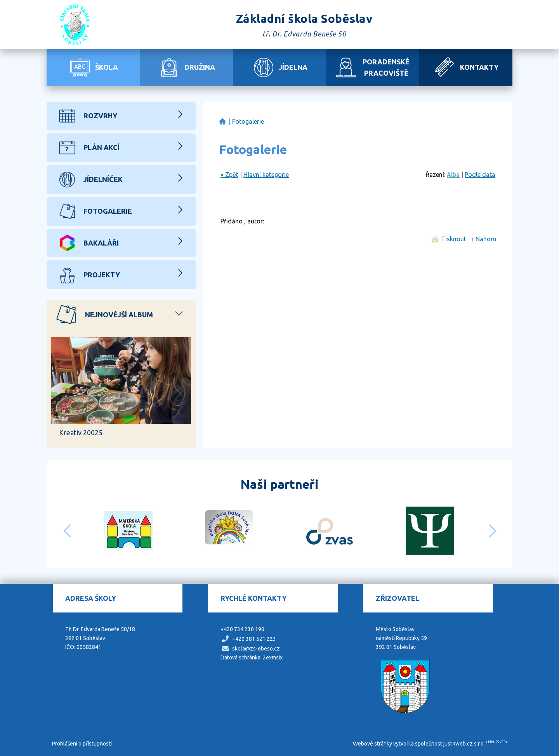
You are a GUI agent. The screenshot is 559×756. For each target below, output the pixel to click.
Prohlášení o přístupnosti (82, 744)
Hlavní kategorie (266, 175)
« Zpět (229, 175)
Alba (453, 175)
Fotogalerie (248, 121)
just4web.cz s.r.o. (464, 744)
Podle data (480, 175)
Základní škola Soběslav (222, 122)
